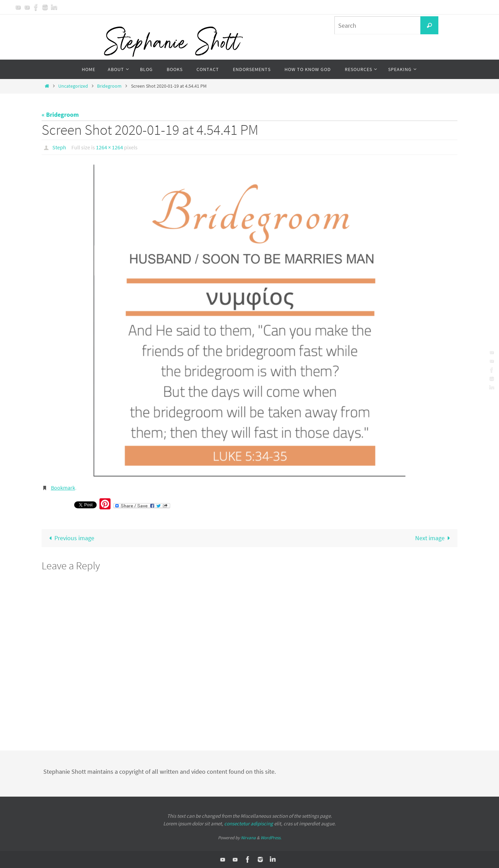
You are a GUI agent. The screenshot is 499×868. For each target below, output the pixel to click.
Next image (434, 538)
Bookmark (63, 488)
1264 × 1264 (110, 147)
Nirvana (248, 838)
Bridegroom (109, 86)
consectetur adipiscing (249, 823)
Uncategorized (73, 86)
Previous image (70, 538)
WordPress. (271, 838)
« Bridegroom (60, 115)
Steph (59, 147)
